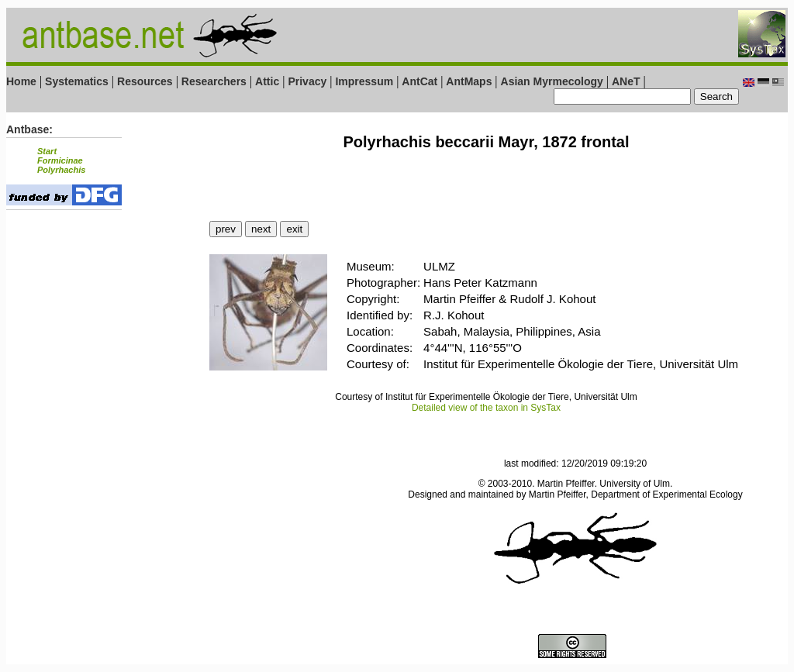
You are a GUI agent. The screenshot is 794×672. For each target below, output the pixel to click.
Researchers (214, 81)
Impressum (364, 81)
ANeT (626, 81)
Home (21, 81)
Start (47, 151)
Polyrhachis (61, 170)
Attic (267, 81)
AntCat (421, 81)
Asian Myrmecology (554, 81)
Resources (145, 81)
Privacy (307, 81)
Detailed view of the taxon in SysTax (486, 408)
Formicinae (60, 160)
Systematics (77, 81)
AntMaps (470, 81)
